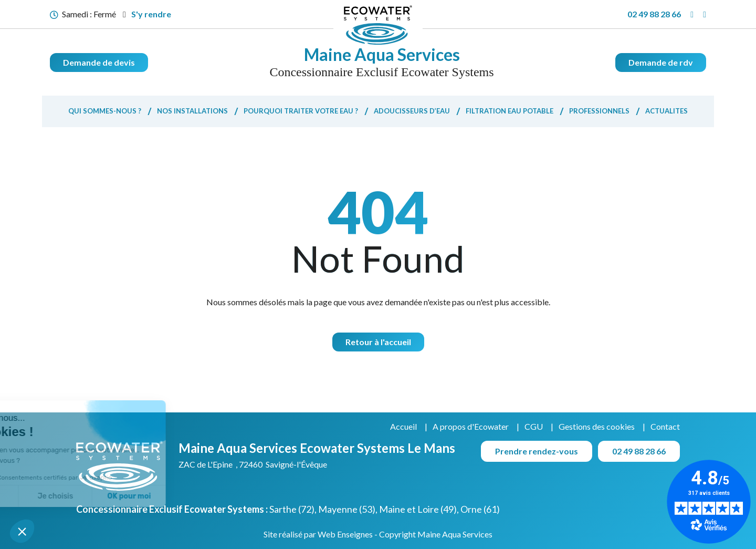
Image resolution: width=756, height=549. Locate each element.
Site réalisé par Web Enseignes (318, 534)
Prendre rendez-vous (537, 451)
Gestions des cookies (597, 426)
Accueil (403, 426)
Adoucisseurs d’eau (412, 111)
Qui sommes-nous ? (105, 111)
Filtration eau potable (510, 111)
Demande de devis (99, 62)
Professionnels (599, 111)
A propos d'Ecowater (471, 426)
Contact (665, 426)
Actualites (666, 111)
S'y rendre (147, 14)
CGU (534, 426)
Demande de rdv (661, 62)
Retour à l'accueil (378, 342)
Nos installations (192, 111)
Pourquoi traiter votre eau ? (301, 111)
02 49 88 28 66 (654, 14)
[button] (22, 531)
